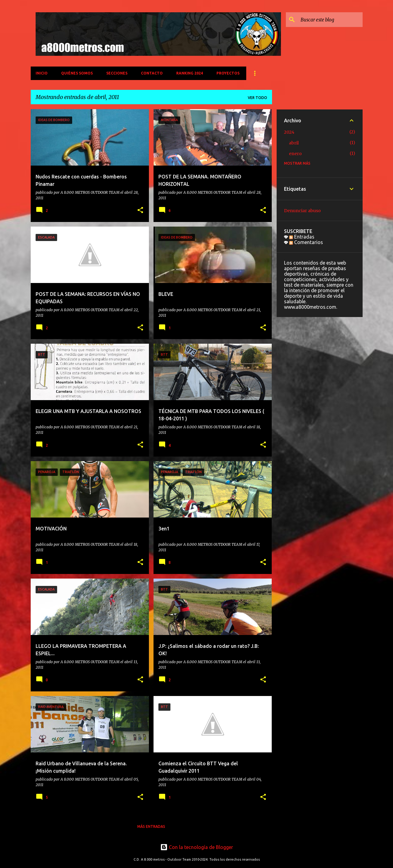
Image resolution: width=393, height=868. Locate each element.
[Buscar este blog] (330, 20)
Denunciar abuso (302, 211)
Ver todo (257, 98)
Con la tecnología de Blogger (197, 847)
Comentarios (306, 242)
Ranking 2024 (190, 73)
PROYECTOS (228, 73)
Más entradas (151, 826)
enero (295, 154)
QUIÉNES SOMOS (77, 73)
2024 (289, 132)
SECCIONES (117, 73)
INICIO (42, 73)
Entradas (302, 237)
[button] (140, 210)
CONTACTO (152, 73)
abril (294, 143)
